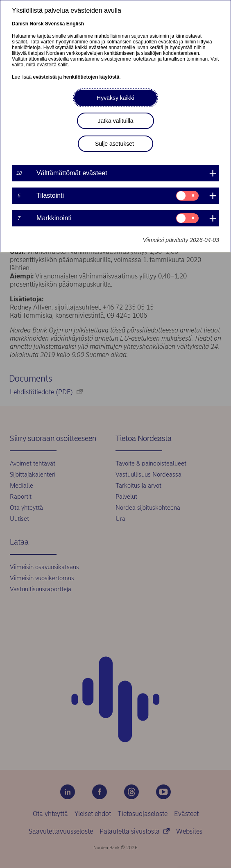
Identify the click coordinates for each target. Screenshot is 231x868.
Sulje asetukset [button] (114, 144)
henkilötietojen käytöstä (92, 77)
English (75, 24)
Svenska (55, 24)
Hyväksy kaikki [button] (115, 98)
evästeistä (45, 77)
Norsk (36, 24)
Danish (20, 24)
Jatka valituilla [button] (115, 121)
